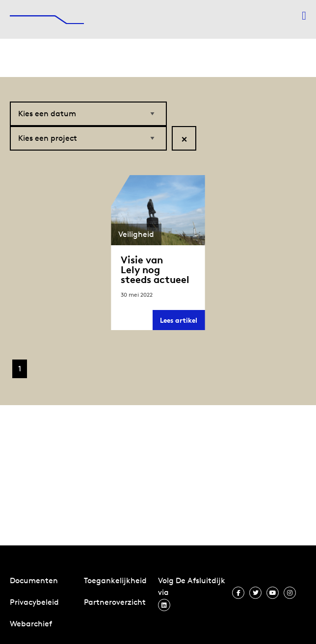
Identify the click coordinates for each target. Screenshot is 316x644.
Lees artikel (182, 323)
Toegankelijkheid (115, 580)
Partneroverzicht (115, 602)
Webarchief (31, 624)
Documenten (34, 580)
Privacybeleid (34, 602)
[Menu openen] (304, 16)
